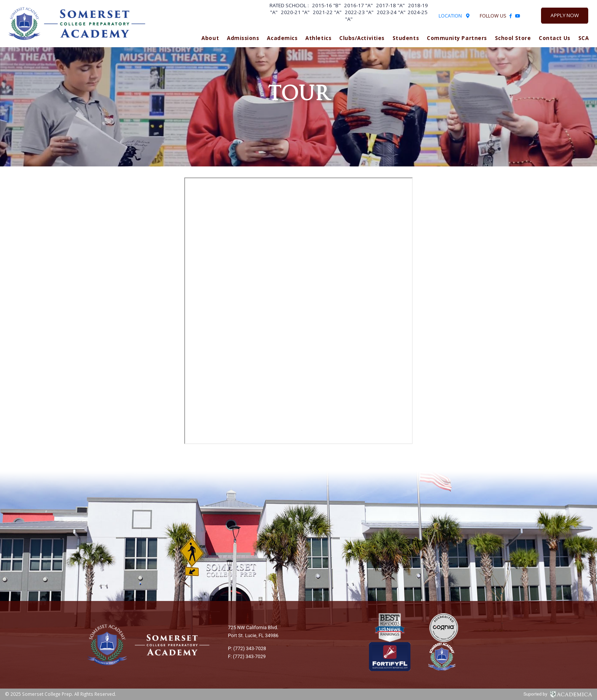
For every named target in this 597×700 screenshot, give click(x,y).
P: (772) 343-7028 (247, 648)
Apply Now (565, 15)
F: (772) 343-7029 (247, 656)
